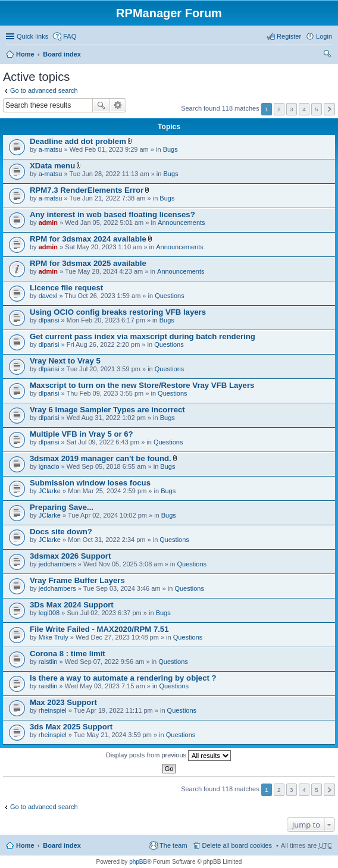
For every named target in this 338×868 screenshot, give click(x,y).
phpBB (138, 862)
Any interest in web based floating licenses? (112, 214)
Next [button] (329, 109)
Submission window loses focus (90, 483)
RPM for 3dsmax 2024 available (88, 239)
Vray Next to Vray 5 (65, 361)
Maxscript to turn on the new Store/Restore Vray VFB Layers (142, 385)
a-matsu (51, 149)
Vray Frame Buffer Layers (77, 580)
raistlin (48, 662)
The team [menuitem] (173, 845)
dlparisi (49, 320)
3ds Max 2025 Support (71, 727)
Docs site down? (61, 532)
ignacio (49, 466)
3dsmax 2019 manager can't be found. (101, 458)
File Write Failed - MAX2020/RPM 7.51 (99, 629)
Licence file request (66, 288)
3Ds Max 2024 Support (72, 605)
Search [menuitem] (327, 55)
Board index (62, 54)
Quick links (32, 36)
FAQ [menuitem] (70, 36)
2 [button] (279, 109)
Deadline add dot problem (78, 141)
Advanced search (118, 105)
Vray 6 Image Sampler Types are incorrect (107, 410)
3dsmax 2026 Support (70, 556)
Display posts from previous (168, 756)
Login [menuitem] (324, 36)
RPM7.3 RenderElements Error (87, 190)
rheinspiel (53, 710)
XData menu (52, 166)
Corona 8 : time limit (68, 654)
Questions (170, 296)
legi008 (49, 613)
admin (48, 223)
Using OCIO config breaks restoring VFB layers (118, 312)
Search (101, 105)
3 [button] (292, 109)
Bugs (170, 149)
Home (25, 54)
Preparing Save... (62, 507)
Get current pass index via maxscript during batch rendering (143, 336)
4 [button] (304, 109)
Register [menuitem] (289, 36)
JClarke (50, 491)
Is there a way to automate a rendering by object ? (123, 678)
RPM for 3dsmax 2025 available (88, 263)
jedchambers (57, 564)
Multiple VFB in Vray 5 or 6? (82, 434)
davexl (48, 296)
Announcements (181, 223)
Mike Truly (54, 637)
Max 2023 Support (63, 702)
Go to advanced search (44, 90)
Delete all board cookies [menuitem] (237, 845)
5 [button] (317, 109)
